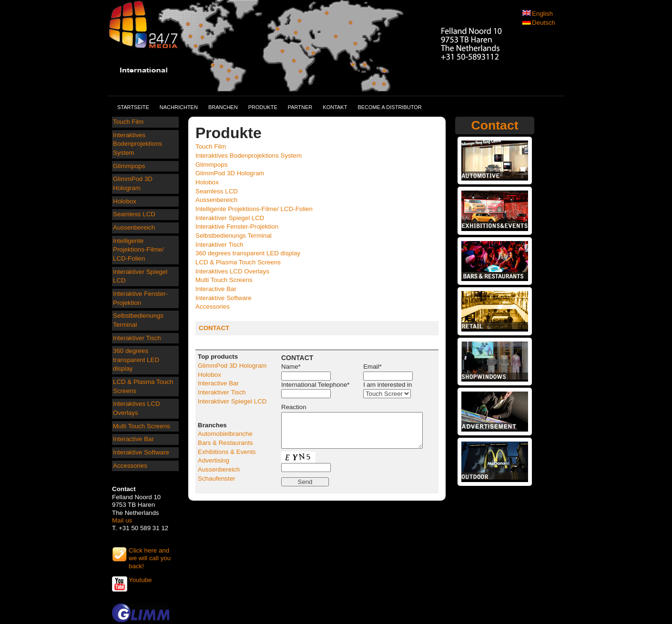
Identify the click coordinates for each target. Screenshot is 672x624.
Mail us (122, 520)
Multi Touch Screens (142, 426)
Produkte (263, 107)
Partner (300, 107)
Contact (494, 125)
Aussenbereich (134, 227)
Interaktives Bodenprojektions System (137, 144)
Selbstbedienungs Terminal (138, 320)
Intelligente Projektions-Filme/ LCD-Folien (138, 250)
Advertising (214, 460)
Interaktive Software (141, 452)
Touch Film (128, 122)
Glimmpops (129, 166)
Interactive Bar (133, 439)
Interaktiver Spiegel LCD (140, 276)
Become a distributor (389, 107)
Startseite (133, 107)
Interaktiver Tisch (137, 338)
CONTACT (214, 328)
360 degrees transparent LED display (136, 360)
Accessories (130, 466)
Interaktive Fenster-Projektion (140, 298)
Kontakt (335, 107)
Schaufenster (217, 478)
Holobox (125, 201)
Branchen (223, 107)
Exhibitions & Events (227, 452)
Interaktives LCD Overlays (137, 408)
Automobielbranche (225, 434)
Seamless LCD (134, 214)
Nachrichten (179, 107)
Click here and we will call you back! (150, 554)
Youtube (140, 580)
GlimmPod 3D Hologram (133, 183)
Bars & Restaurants (225, 443)
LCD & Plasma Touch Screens (143, 386)
